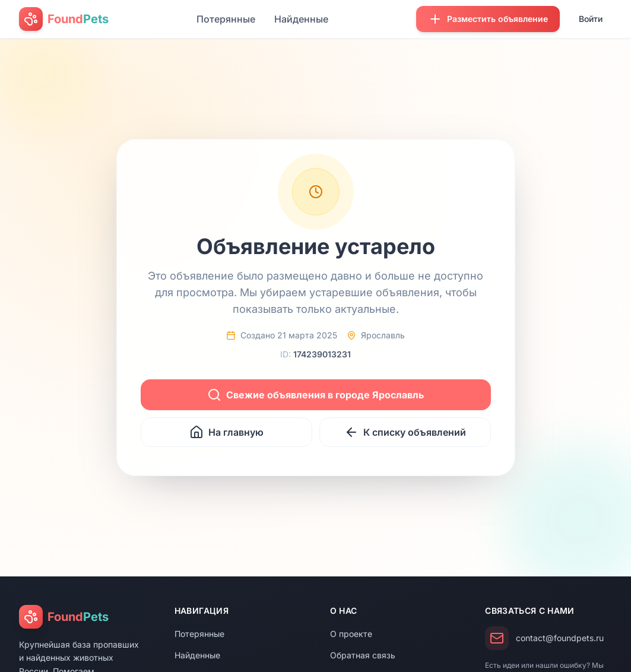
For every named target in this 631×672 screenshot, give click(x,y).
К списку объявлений (405, 432)
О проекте (351, 634)
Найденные (301, 19)
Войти (591, 19)
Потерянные (226, 19)
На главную (226, 432)
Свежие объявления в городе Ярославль (315, 395)
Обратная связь (363, 655)
